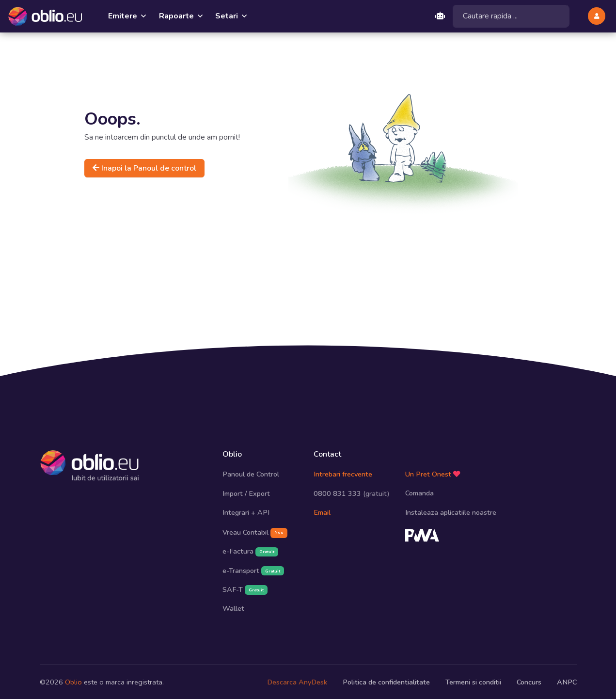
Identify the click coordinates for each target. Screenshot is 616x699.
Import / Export (246, 493)
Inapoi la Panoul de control (144, 168)
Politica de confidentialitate (386, 682)
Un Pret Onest (433, 474)
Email (322, 512)
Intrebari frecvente (343, 474)
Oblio (73, 682)
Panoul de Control (251, 474)
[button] (597, 16)
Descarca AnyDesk (297, 682)
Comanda (419, 492)
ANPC (567, 682)
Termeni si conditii (473, 682)
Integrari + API (246, 512)
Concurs (529, 682)
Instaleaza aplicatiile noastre (451, 512)
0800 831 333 (352, 493)
